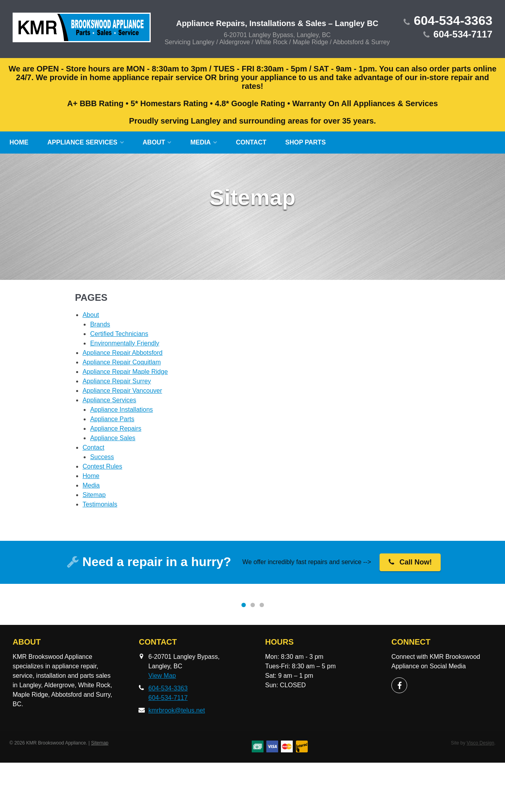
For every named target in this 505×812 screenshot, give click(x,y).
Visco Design (481, 792)
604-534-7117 (463, 34)
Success (102, 457)
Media (200, 142)
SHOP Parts (306, 142)
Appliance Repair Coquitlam (122, 362)
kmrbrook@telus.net (177, 760)
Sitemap (94, 495)
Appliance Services (82, 142)
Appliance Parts (112, 419)
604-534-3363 (453, 21)
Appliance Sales (113, 438)
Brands (100, 324)
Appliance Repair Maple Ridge (125, 372)
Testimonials (100, 504)
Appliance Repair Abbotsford (123, 353)
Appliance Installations (121, 410)
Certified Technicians (119, 334)
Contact (251, 142)
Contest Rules (102, 466)
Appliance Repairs (116, 429)
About (154, 142)
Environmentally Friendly (124, 343)
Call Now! (410, 562)
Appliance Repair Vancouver (122, 391)
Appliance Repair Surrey (117, 381)
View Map (162, 725)
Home (19, 142)
